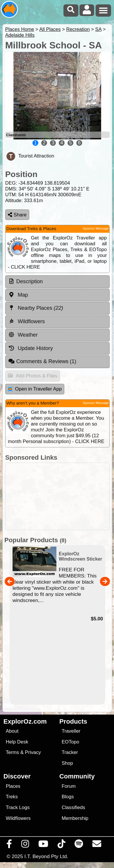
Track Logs (18, 807)
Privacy (33, 752)
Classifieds (73, 807)
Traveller (71, 731)
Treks (12, 797)
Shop (67, 763)
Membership (75, 818)
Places (13, 786)
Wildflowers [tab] (27, 321)
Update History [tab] (31, 348)
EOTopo (70, 742)
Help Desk (17, 742)
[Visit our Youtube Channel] (43, 845)
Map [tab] (18, 295)
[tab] (57, 282)
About (12, 731)
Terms (12, 752)
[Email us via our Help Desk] (97, 845)
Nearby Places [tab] (36, 308)
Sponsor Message (96, 228)
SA (98, 29)
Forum (69, 786)
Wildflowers (18, 818)
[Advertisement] (60, 496)
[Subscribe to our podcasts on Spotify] (79, 845)
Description (30, 281)
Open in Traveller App (35, 389)
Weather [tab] (23, 335)
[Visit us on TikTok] (62, 845)
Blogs (68, 797)
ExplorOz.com (25, 721)
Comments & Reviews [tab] (42, 361)
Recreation (78, 29)
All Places (50, 29)
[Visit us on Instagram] (25, 845)
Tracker (70, 752)
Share (17, 215)
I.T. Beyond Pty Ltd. (46, 856)
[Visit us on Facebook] (9, 845)
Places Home (20, 29)
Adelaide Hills (20, 35)
